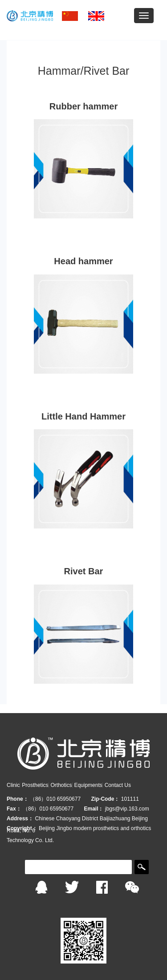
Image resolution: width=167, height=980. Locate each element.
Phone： (18, 799)
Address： (20, 819)
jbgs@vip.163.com (127, 809)
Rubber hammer (83, 106)
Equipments (88, 785)
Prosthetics (35, 785)
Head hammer (83, 261)
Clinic (13, 785)
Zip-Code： (105, 799)
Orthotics (61, 785)
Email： (94, 809)
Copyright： (22, 828)
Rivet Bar (84, 571)
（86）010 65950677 (56, 799)
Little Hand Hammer (83, 416)
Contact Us (118, 785)
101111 (130, 799)
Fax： (14, 809)
